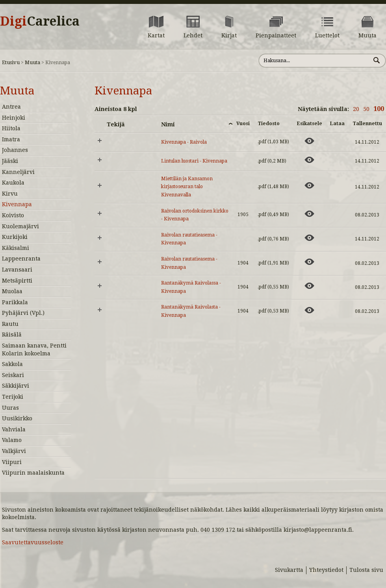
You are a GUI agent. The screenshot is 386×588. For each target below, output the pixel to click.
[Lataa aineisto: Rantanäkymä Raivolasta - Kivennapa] (337, 310)
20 (356, 109)
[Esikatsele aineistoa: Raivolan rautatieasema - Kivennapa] (309, 238)
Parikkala (15, 302)
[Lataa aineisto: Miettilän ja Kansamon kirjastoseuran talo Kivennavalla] (337, 185)
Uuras (10, 408)
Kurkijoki (15, 237)
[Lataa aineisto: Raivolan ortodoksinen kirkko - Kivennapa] (337, 214)
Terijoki (13, 397)
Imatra (11, 139)
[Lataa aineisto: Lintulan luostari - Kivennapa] (337, 160)
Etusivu (11, 62)
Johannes (15, 150)
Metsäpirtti (17, 281)
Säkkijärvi (16, 386)
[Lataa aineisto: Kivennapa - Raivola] (337, 141)
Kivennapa (17, 204)
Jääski (10, 161)
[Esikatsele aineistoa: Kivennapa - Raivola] (309, 141)
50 (366, 109)
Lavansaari (17, 270)
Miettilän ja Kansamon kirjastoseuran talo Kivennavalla (187, 187)
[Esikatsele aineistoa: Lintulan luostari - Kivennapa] (309, 160)
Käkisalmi (16, 248)
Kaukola (13, 183)
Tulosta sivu (366, 570)
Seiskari (13, 375)
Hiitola (11, 128)
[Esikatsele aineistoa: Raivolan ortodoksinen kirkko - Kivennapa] (309, 214)
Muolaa (12, 291)
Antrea (11, 107)
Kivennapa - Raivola (184, 142)
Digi (40, 21)
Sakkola (12, 364)
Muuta (32, 62)
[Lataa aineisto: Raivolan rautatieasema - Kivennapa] (337, 238)
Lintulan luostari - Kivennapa (194, 161)
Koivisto (13, 215)
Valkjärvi (14, 451)
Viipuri (12, 462)
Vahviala (14, 429)
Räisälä (12, 335)
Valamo (12, 440)
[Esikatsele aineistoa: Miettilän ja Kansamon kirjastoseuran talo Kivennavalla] (309, 185)
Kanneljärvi (18, 172)
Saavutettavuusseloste (33, 542)
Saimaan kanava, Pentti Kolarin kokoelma (34, 349)
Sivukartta (289, 570)
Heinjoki (14, 118)
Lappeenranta (21, 259)
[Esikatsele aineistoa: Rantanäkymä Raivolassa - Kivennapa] (309, 286)
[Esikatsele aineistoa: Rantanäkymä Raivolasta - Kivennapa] (309, 310)
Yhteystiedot (326, 570)
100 (379, 109)
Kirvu (10, 194)
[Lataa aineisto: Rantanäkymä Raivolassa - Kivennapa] (337, 286)
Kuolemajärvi (20, 226)
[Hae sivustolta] (315, 61)
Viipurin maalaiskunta (33, 473)
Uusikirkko (17, 418)
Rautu (10, 324)
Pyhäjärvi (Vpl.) (23, 313)
